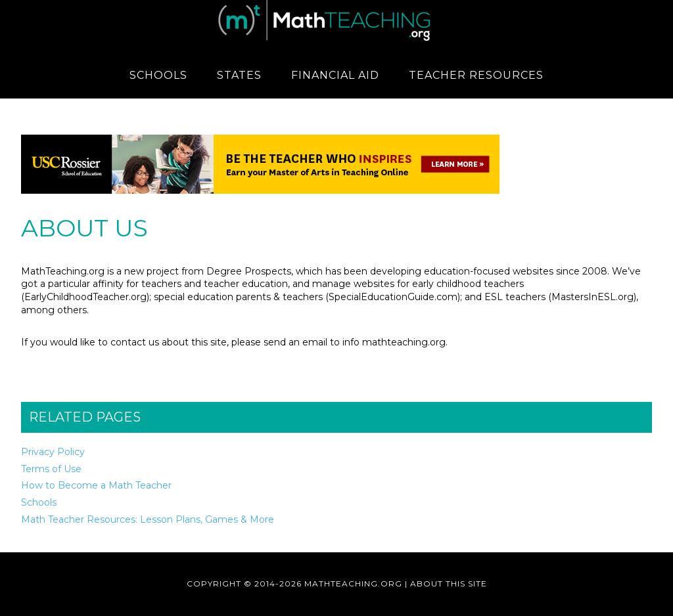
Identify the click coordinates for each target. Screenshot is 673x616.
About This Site (449, 583)
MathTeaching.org (336, 23)
